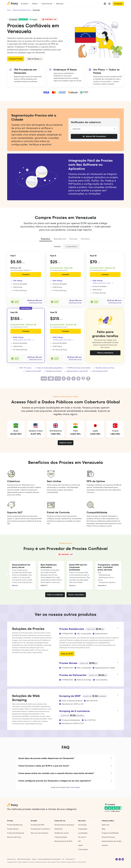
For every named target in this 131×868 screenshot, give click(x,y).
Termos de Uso (11, 859)
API (79, 841)
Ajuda (80, 845)
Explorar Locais (66, 443)
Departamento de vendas (112, 841)
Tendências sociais (62, 833)
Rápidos (46, 239)
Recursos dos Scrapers (40, 833)
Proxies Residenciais (15, 825)
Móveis (73, 239)
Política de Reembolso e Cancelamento (49, 859)
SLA (63, 859)
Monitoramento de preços (64, 825)
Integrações (83, 829)
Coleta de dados (61, 837)
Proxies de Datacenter (16, 833)
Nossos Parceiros (108, 837)
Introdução (118, 4)
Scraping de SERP (38, 825)
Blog (103, 829)
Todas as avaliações (55, 595)
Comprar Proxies (16, 59)
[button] (65, 758)
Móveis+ (85, 239)
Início (9, 10)
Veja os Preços (35, 59)
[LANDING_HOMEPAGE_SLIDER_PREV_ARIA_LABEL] (9, 575)
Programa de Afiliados (110, 833)
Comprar (26, 274)
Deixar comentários (76, 595)
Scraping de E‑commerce (40, 829)
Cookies (34, 859)
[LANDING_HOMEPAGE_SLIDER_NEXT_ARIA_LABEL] (122, 575)
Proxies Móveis (13, 829)
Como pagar (83, 849)
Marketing (58, 829)
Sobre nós (106, 825)
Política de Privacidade (24, 859)
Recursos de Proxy (14, 837)
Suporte (105, 845)
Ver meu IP (82, 837)
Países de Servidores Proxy (22, 10)
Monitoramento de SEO (63, 841)
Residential (60, 239)
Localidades (83, 833)
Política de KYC (70, 859)
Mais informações (73, 787)
